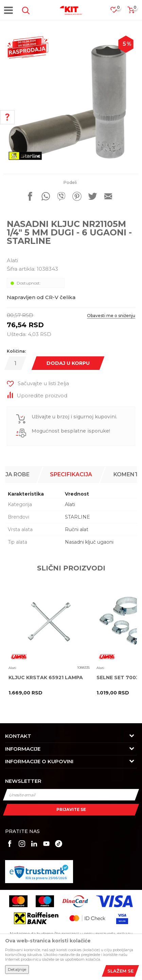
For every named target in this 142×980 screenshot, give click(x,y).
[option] (71, 100)
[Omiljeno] (117, 12)
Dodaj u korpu (68, 363)
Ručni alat (77, 529)
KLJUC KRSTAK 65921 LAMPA (46, 678)
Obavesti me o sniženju (111, 316)
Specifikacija (71, 474)
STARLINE (77, 517)
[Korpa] (131, 12)
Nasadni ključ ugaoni (89, 542)
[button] (24, 11)
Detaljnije (17, 969)
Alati (12, 260)
